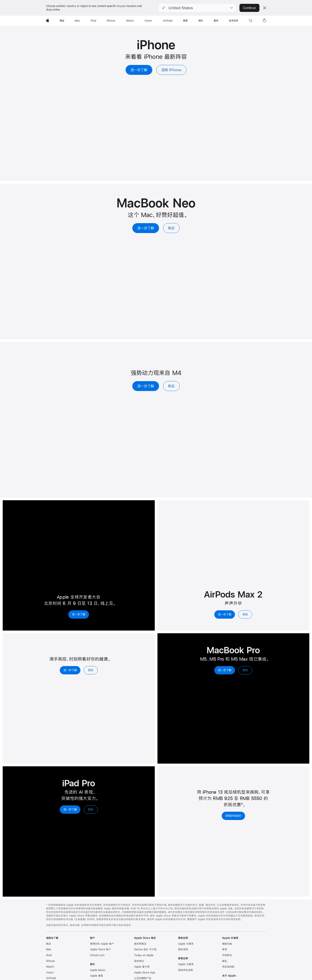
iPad (49, 955)
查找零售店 (140, 944)
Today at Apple (144, 955)
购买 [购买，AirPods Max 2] (245, 614)
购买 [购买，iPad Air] (171, 386)
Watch (50, 967)
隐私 (225, 961)
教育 (225, 949)
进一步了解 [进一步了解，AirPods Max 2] (225, 614)
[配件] (216, 21)
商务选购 (183, 949)
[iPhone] (111, 21)
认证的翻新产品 (143, 978)
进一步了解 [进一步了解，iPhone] (139, 70)
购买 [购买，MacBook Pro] (245, 670)
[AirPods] (168, 21)
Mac (49, 949)
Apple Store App (145, 973)
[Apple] (48, 21)
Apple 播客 (97, 976)
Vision (50, 973)
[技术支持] (233, 21)
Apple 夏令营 (142, 967)
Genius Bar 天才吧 (145, 949)
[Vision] (148, 21)
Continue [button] (249, 8)
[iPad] (93, 21)
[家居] (185, 21)
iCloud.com (97, 955)
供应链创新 (228, 967)
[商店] (62, 21)
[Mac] (77, 21)
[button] (197, 8)
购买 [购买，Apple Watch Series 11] (91, 670)
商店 (49, 944)
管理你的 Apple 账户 (102, 944)
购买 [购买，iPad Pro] (91, 809)
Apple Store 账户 (101, 949)
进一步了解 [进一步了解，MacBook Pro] (225, 670)
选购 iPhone (171, 70)
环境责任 (227, 955)
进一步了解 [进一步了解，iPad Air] (146, 386)
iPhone (50, 961)
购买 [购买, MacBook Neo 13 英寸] (171, 228)
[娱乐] (201, 21)
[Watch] (130, 21)
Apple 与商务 (186, 944)
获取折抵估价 (233, 816)
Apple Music (98, 970)
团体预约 (139, 961)
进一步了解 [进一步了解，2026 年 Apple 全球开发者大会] (79, 614)
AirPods (51, 978)
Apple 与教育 (186, 964)
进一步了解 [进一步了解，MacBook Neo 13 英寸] (146, 228)
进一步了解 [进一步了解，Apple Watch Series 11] (70, 670)
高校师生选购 (186, 970)
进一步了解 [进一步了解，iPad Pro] (70, 809)
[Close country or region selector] (265, 8)
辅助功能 (227, 944)
